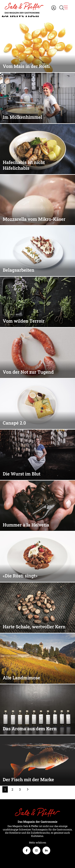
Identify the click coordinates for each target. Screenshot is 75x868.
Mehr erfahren (38, 842)
